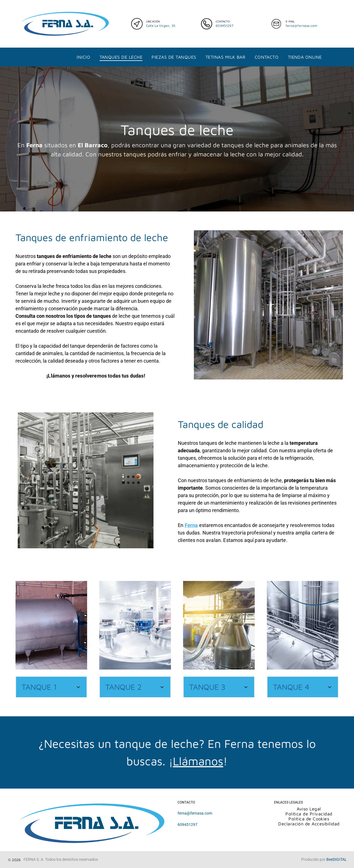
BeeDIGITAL (337, 859)
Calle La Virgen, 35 (161, 26)
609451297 (224, 26)
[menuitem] (83, 57)
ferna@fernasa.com (302, 26)
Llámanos (198, 761)
